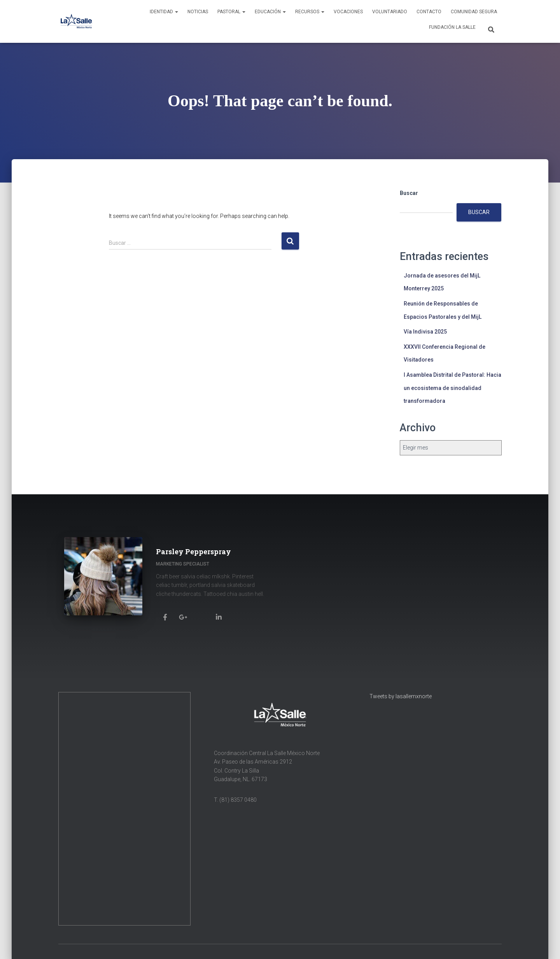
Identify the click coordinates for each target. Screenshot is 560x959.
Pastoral (231, 12)
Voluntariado (390, 12)
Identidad (164, 12)
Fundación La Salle (452, 27)
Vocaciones (348, 12)
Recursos (310, 12)
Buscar (409, 193)
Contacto (429, 12)
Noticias (198, 12)
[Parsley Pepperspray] (165, 617)
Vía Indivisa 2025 (425, 332)
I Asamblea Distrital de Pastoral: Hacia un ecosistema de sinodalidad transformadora (452, 388)
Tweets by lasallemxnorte (401, 696)
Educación (270, 12)
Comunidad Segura (474, 12)
